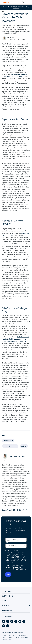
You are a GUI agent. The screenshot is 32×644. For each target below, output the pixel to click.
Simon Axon (11, 37)
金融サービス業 (8, 441)
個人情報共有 (22, 636)
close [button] (29, 7)
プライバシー (12, 636)
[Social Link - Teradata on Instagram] (4, 626)
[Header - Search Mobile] (23, 2)
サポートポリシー (7, 639)
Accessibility (25, 638)
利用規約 (11, 638)
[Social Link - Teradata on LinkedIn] (4, 621)
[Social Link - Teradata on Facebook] (24, 621)
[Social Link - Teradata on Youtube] (20, 621)
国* (7, 543)
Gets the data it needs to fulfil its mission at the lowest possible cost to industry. (15, 339)
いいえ (16, 551)
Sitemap (4, 636)
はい (9, 551)
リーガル (4, 638)
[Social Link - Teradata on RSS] (8, 626)
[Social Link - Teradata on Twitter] (16, 621)
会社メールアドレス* (13, 540)
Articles (24, 446)
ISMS (17, 638)
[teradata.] (6, 2)
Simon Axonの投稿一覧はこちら (13, 510)
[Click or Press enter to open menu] (28, 2)
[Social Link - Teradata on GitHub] (8, 621)
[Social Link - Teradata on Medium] (12, 621)
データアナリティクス (10, 446)
